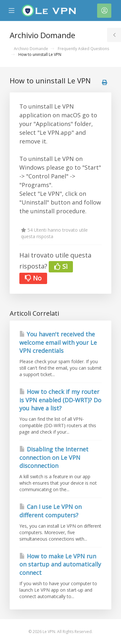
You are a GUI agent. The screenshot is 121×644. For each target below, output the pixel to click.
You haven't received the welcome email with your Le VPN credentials (58, 342)
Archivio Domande (31, 49)
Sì (61, 266)
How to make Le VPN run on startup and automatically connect (60, 564)
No (33, 278)
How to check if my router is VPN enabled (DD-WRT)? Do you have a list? (60, 400)
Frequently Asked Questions (83, 49)
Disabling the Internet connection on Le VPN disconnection (54, 457)
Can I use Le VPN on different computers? (50, 511)
